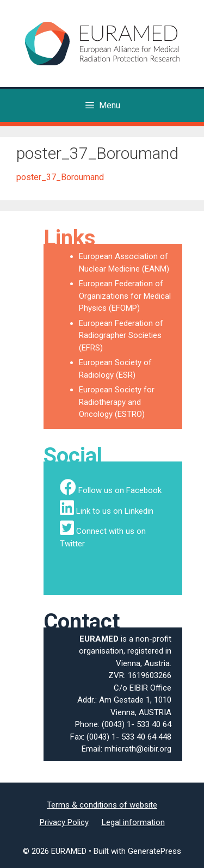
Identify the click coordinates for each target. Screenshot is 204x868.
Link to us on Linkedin (115, 511)
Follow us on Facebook (120, 490)
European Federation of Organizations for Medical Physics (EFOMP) (125, 296)
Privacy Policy (64, 822)
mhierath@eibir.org (138, 749)
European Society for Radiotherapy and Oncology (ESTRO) (117, 402)
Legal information (133, 822)
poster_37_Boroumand (60, 177)
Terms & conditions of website (102, 805)
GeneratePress (154, 851)
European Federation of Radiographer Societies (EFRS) (121, 335)
